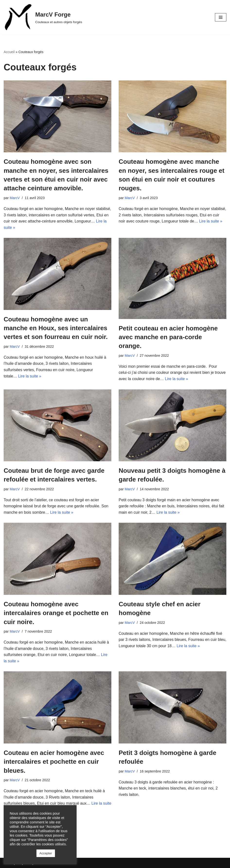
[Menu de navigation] (221, 17)
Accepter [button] (46, 853)
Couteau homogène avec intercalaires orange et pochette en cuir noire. (56, 613)
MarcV (15, 198)
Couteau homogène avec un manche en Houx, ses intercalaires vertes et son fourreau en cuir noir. (56, 328)
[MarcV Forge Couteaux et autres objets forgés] (43, 17)
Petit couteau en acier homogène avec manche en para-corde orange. (168, 337)
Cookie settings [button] (23, 853)
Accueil (9, 52)
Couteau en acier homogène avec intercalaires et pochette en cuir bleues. (54, 762)
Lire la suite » (211, 221)
